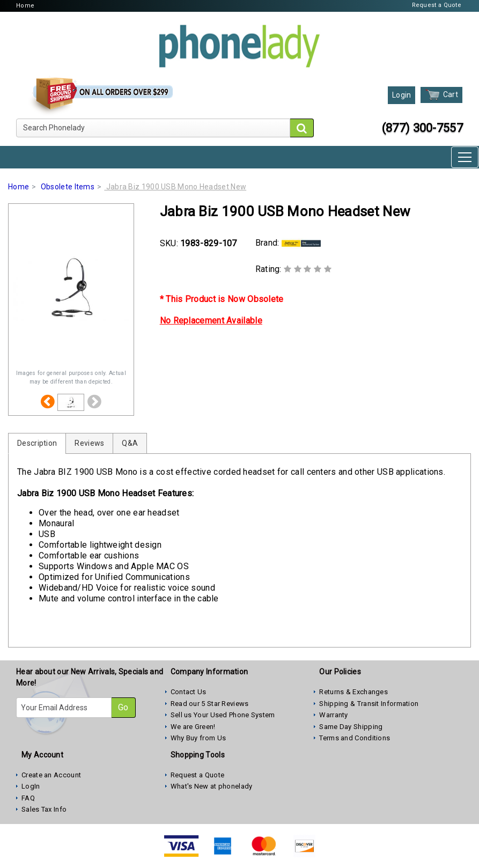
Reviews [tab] (89, 443)
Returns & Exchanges (353, 692)
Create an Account (51, 775)
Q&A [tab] (130, 443)
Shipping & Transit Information (369, 704)
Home (25, 6)
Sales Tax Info (44, 809)
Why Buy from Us (198, 738)
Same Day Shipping (351, 727)
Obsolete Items (68, 187)
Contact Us (189, 692)
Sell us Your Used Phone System (223, 715)
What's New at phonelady (212, 786)
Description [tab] (37, 443)
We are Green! (193, 727)
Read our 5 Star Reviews (210, 704)
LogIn (31, 786)
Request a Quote (437, 5)
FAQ (28, 798)
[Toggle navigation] (465, 157)
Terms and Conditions (355, 738)
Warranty (333, 715)
